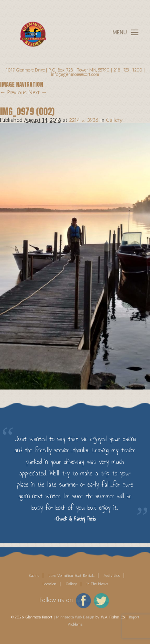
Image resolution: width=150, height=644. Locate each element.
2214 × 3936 (84, 120)
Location (49, 584)
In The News (97, 584)
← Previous (13, 92)
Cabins (34, 576)
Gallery (114, 120)
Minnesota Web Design (75, 617)
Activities (112, 576)
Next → (38, 92)
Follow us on (56, 600)
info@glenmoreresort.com (75, 74)
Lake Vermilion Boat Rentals (71, 576)
